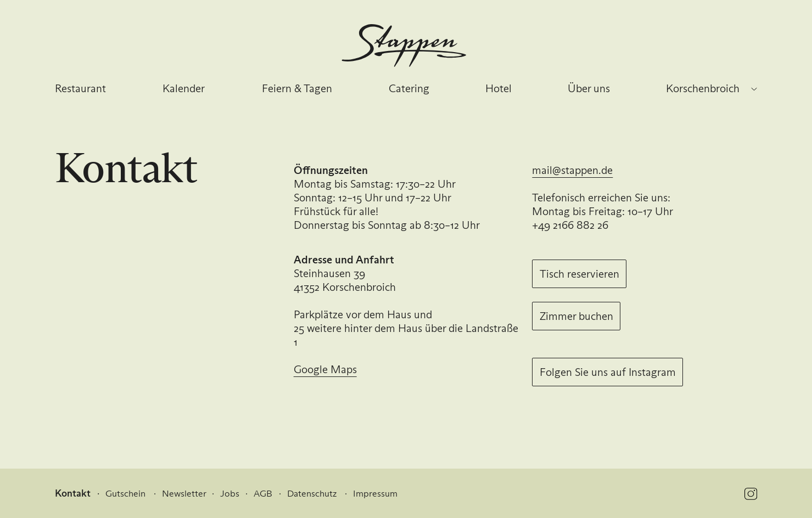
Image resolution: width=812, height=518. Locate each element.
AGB (263, 494)
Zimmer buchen (576, 316)
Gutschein (125, 494)
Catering (409, 88)
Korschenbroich (703, 88)
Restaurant (80, 88)
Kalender (184, 88)
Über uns (589, 88)
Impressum (375, 494)
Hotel (499, 88)
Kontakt (73, 494)
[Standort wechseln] (754, 89)
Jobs (230, 494)
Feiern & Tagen (297, 88)
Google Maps (325, 369)
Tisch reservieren (579, 274)
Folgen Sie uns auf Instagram (608, 372)
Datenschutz (312, 494)
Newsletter (184, 494)
